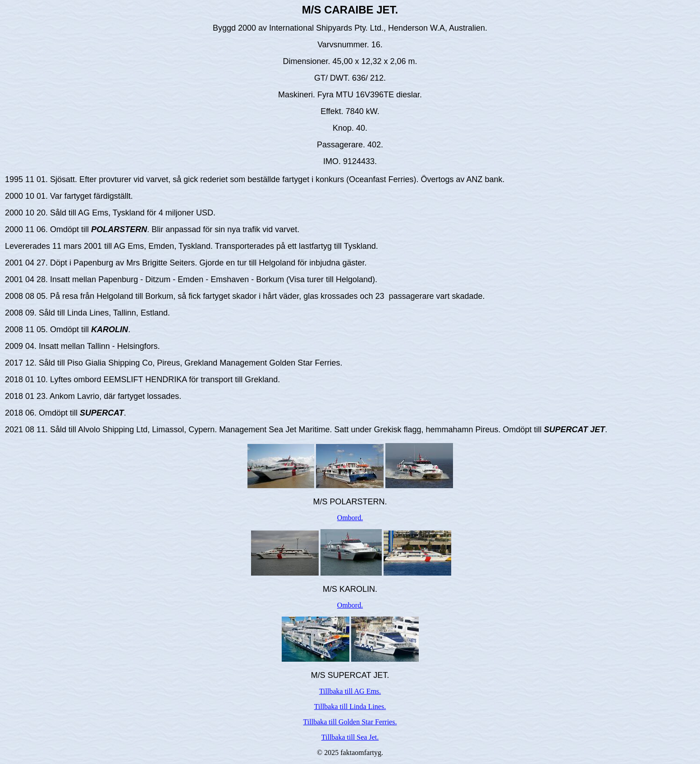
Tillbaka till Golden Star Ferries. (350, 722)
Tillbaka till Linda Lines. (350, 707)
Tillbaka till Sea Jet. (350, 737)
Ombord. (350, 518)
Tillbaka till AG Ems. (350, 691)
